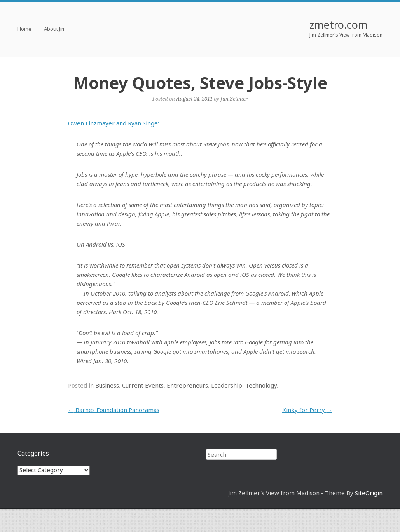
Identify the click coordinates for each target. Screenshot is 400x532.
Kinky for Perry (307, 410)
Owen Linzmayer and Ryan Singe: (114, 123)
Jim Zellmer (234, 99)
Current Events (143, 385)
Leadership (227, 385)
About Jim (55, 29)
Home (24, 29)
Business (107, 385)
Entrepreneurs (187, 385)
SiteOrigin (369, 493)
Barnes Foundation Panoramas (114, 410)
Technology (261, 385)
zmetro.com (339, 25)
